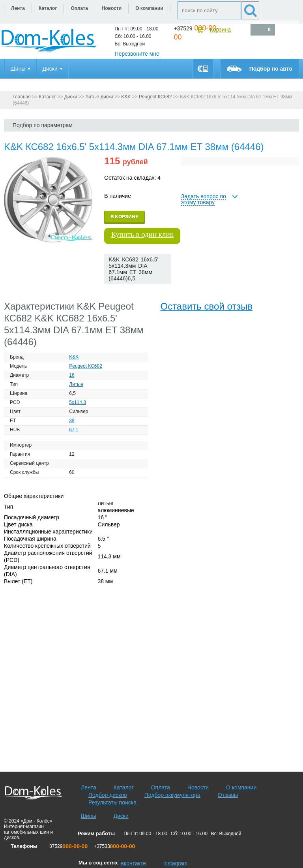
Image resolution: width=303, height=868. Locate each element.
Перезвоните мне (137, 54)
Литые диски (99, 97)
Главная (22, 97)
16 (72, 375)
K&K (126, 97)
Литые (76, 384)
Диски (71, 97)
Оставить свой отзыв (206, 306)
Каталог (47, 97)
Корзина (220, 30)
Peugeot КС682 (155, 97)
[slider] (117, 292)
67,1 (74, 430)
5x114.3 (78, 402)
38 (72, 421)
